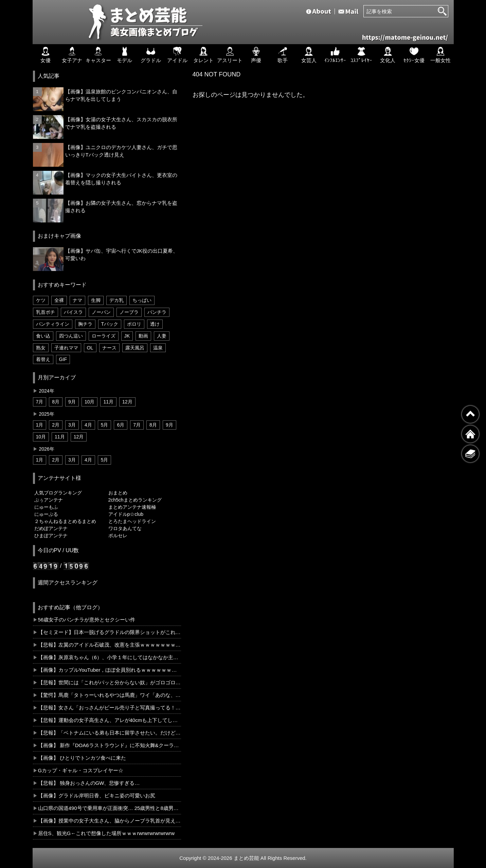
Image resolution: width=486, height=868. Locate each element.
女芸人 (309, 55)
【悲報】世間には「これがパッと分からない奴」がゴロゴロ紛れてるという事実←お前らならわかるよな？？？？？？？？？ (110, 682)
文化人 (388, 55)
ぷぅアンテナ (49, 500)
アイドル (177, 55)
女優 (46, 55)
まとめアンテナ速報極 (132, 507)
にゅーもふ (46, 507)
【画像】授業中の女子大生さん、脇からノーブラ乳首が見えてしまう (110, 821)
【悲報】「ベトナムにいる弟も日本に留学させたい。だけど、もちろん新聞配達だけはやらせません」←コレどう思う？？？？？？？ (110, 733)
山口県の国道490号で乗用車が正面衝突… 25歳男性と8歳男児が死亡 (110, 808)
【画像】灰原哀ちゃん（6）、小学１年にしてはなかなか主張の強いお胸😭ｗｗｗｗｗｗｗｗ (110, 657)
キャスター (98, 55)
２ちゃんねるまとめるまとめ (65, 521)
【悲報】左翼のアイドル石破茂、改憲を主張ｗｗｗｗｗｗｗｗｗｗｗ (110, 645)
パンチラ (157, 312)
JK (127, 336)
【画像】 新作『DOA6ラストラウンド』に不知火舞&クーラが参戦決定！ (110, 745)
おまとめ (118, 493)
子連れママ (66, 348)
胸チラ (85, 324)
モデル (124, 55)
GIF (63, 359)
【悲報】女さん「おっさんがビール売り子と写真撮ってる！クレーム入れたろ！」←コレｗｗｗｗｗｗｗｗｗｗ (110, 708)
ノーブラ (129, 312)
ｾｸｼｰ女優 (414, 55)
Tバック (110, 324)
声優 (256, 55)
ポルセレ (118, 536)
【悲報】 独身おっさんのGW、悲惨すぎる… (89, 783)
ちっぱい (142, 300)
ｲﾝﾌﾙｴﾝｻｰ (335, 55)
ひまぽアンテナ (51, 536)
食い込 (43, 336)
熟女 (41, 348)
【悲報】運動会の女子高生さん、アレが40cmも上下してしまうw (110, 720)
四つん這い (71, 336)
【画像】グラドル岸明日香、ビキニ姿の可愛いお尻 (97, 795)
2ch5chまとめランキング (135, 500)
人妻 (162, 336)
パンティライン (53, 324)
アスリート (230, 55)
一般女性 (440, 55)
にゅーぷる (46, 514)
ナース (109, 348)
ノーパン (101, 312)
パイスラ (73, 312)
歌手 (283, 55)
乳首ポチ (46, 312)
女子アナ (72, 55)
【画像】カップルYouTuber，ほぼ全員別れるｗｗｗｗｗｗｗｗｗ (110, 670)
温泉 (158, 348)
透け (155, 324)
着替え (43, 359)
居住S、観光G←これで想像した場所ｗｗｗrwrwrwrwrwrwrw (106, 833)
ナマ (77, 300)
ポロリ (134, 324)
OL (90, 348)
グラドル (151, 55)
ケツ (41, 300)
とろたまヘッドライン (132, 521)
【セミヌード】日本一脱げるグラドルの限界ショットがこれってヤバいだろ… (110, 632)
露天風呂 (135, 348)
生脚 (96, 300)
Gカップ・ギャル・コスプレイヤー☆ (81, 770)
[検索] (442, 11)
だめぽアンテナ (51, 528)
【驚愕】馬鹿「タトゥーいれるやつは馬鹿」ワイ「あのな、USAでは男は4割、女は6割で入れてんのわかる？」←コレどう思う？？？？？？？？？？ (110, 695)
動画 (143, 336)
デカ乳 (116, 300)
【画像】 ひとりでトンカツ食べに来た (82, 758)
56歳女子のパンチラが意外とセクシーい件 (87, 620)
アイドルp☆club (126, 514)
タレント (203, 55)
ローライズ (104, 336)
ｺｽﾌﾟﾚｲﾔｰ (361, 55)
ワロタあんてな (125, 528)
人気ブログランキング (58, 493)
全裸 (59, 300)
